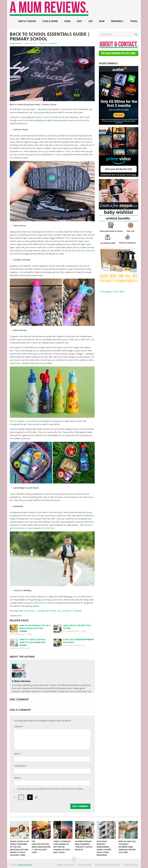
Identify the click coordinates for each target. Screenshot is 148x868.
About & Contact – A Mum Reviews (74, 865)
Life (90, 21)
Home (67, 21)
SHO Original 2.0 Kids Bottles (26, 421)
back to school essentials (48, 117)
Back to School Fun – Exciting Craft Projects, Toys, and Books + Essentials (50, 611)
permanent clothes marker (35, 603)
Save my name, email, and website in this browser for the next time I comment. (51, 789)
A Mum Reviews (16, 43)
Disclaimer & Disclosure (107, 865)
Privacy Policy (131, 865)
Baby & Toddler (27, 21)
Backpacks (80, 522)
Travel (134, 21)
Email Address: (21, 766)
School (42, 43)
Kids (79, 21)
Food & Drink (50, 21)
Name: (17, 754)
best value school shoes (82, 251)
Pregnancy (117, 21)
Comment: (19, 726)
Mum (102, 21)
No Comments (15, 634)
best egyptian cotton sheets (113, 292)
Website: (18, 778)
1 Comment (52, 43)
